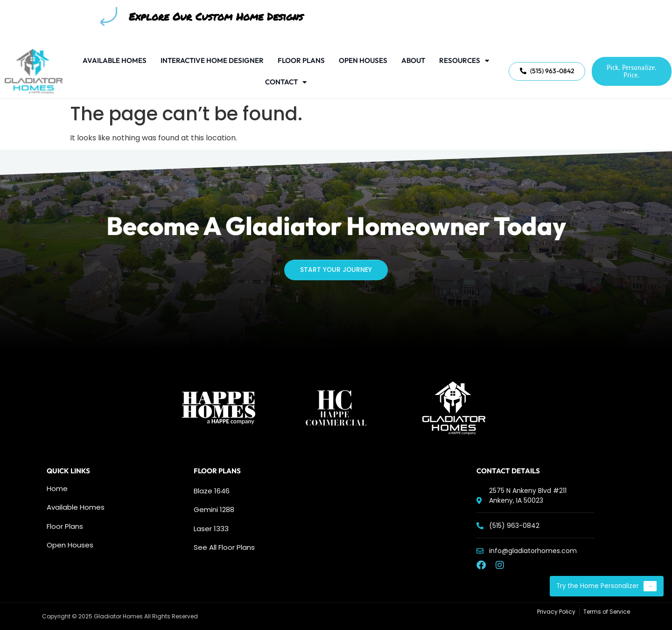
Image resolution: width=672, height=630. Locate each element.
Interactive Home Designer (212, 60)
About (413, 60)
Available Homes (115, 60)
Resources (464, 61)
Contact (286, 82)
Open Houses (363, 60)
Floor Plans (301, 60)
